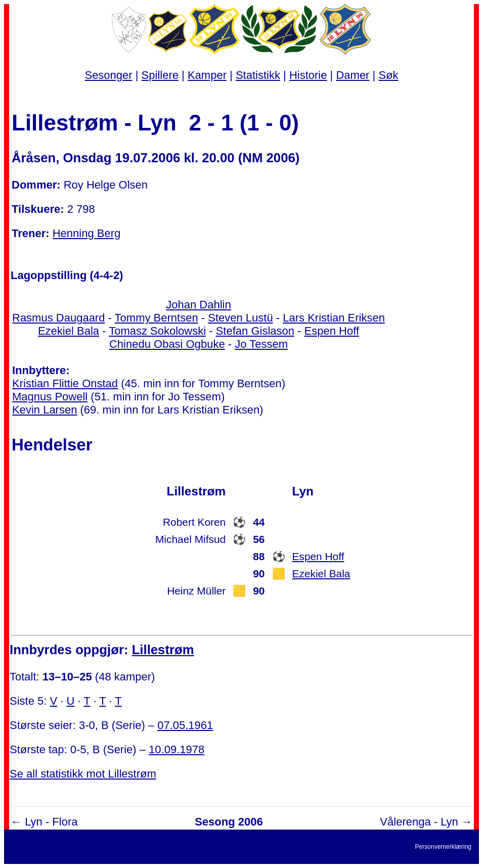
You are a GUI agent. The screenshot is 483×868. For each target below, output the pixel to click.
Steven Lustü (240, 318)
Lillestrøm (163, 650)
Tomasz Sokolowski (157, 331)
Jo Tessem (261, 344)
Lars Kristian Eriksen (334, 318)
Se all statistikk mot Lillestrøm (83, 774)
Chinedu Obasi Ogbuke (167, 344)
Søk (388, 75)
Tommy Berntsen (157, 318)
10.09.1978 (177, 749)
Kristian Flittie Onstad (65, 383)
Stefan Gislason (255, 331)
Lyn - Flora (51, 822)
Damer (353, 75)
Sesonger (108, 75)
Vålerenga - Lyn (419, 822)
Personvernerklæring (443, 847)
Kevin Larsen (45, 410)
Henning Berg (87, 233)
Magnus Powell (50, 397)
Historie (308, 75)
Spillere (160, 75)
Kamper (207, 75)
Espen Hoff (332, 331)
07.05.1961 (185, 725)
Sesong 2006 (229, 822)
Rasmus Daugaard (58, 318)
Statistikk (258, 75)
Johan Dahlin (198, 305)
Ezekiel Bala (69, 331)
